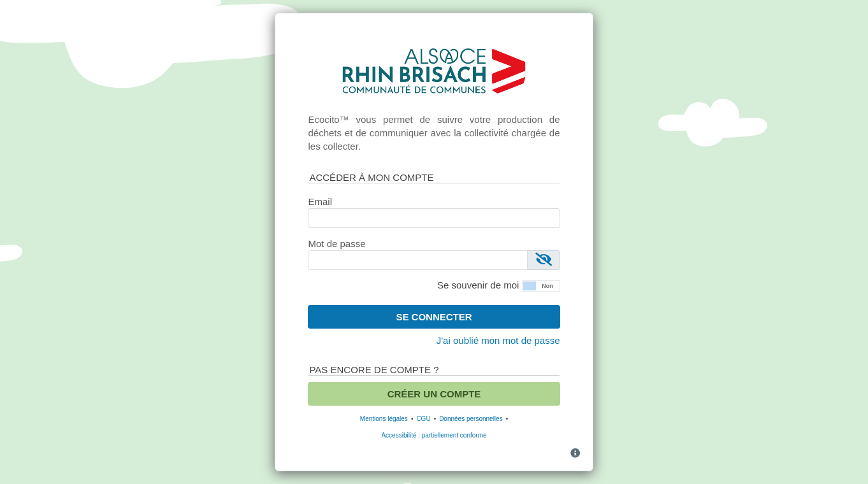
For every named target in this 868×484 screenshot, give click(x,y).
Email (320, 202)
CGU (423, 419)
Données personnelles (471, 419)
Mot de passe (336, 244)
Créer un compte (434, 394)
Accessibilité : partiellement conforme (434, 435)
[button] (541, 285)
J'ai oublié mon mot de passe (498, 340)
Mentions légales (384, 419)
